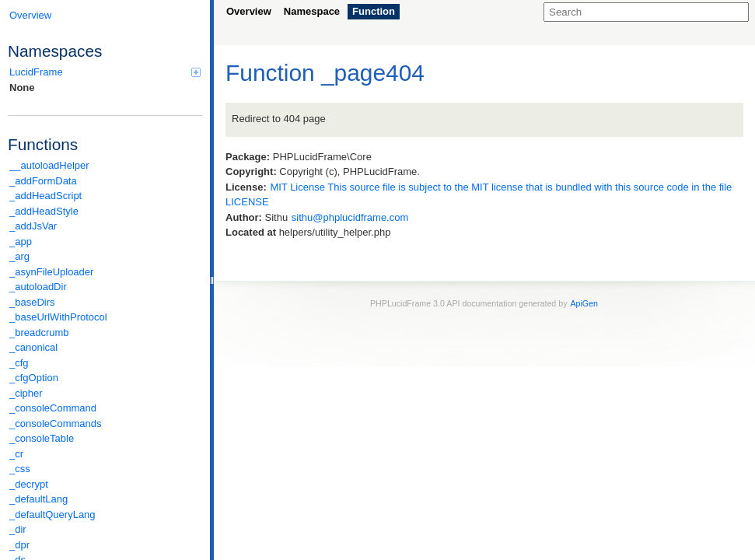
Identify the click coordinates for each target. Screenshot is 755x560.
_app (21, 241)
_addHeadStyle (44, 211)
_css (20, 469)
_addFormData (43, 181)
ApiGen (584, 303)
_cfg (19, 363)
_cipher (26, 393)
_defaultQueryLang (52, 514)
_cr (16, 454)
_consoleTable (42, 438)
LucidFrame (105, 72)
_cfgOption (34, 378)
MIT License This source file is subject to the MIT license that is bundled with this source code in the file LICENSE (479, 195)
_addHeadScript (45, 196)
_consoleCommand (53, 408)
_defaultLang (38, 499)
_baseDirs (32, 302)
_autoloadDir (38, 287)
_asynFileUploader (51, 272)
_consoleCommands (56, 423)
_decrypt (29, 484)
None (22, 87)
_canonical (33, 347)
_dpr (19, 545)
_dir (18, 529)
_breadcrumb (39, 332)
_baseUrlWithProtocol (58, 317)
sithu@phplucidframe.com (350, 217)
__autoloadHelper (49, 165)
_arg (19, 256)
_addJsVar (33, 226)
